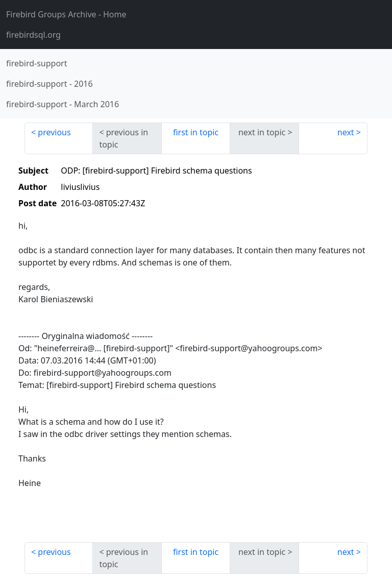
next (346, 132)
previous (54, 132)
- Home (66, 14)
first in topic (196, 132)
